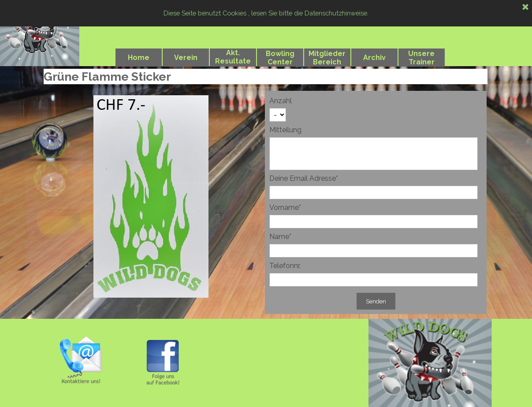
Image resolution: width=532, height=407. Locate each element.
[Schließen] (525, 7)
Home (139, 58)
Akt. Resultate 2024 (233, 61)
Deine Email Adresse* (304, 178)
